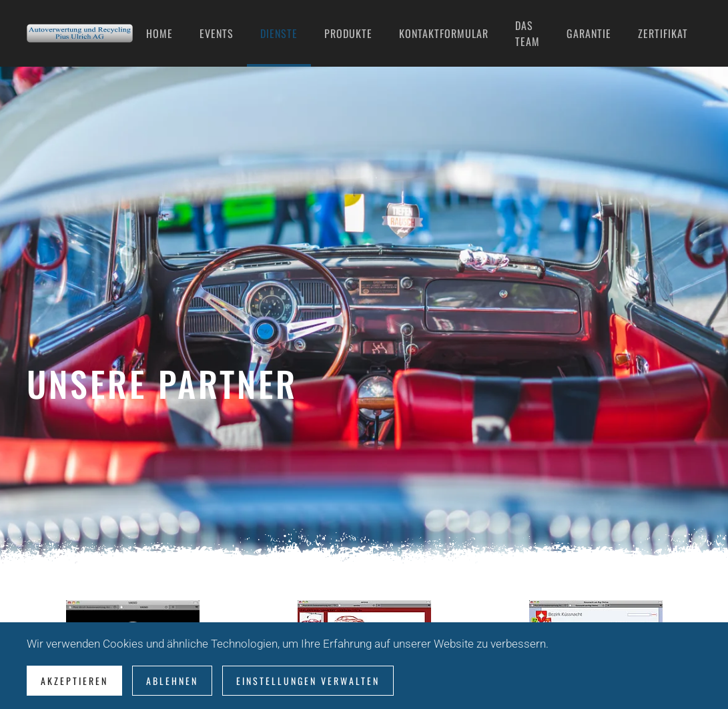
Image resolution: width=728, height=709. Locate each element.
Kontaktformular (444, 33)
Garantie (589, 33)
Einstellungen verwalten (308, 681)
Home (159, 33)
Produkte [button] (348, 33)
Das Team (527, 33)
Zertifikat (663, 33)
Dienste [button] (279, 33)
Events (217, 33)
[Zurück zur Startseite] (80, 33)
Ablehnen (172, 681)
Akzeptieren (74, 681)
